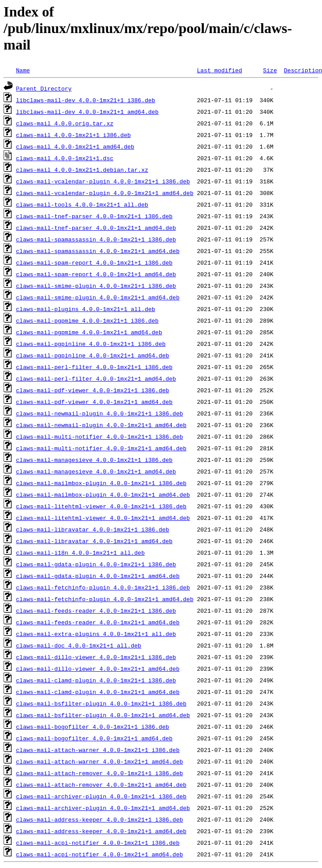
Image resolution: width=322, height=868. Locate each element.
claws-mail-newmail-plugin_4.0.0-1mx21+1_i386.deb (99, 413)
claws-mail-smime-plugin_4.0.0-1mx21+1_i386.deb (96, 286)
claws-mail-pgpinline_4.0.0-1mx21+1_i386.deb (91, 344)
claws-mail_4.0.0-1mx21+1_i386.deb (73, 135)
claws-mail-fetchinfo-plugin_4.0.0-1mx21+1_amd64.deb (105, 599)
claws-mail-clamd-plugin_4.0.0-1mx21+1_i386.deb (96, 680)
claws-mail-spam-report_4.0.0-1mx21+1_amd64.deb (96, 274)
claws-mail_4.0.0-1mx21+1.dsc (65, 158)
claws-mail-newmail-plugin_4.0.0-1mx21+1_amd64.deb (101, 425)
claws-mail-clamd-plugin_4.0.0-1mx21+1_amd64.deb (98, 692)
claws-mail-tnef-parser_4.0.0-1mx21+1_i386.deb (94, 216)
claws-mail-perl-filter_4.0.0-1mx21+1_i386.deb (94, 367)
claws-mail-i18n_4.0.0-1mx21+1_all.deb (80, 552)
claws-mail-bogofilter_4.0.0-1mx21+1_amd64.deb (94, 738)
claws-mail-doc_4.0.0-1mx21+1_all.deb (79, 645)
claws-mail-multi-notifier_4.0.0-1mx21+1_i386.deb (99, 436)
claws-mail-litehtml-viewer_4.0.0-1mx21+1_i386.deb (101, 506)
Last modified (219, 70)
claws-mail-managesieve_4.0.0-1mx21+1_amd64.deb (96, 471)
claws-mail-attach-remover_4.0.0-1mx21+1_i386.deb (99, 773)
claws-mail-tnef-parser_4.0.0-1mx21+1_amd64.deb (96, 228)
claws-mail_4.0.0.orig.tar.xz (65, 123)
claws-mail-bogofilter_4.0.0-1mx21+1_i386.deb (93, 727)
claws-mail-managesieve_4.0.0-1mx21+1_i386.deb (94, 460)
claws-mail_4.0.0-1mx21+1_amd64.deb (75, 146)
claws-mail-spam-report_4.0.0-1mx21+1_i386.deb (94, 262)
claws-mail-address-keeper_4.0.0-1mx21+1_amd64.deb (101, 831)
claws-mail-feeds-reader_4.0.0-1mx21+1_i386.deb (96, 611)
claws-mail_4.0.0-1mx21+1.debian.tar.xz (82, 170)
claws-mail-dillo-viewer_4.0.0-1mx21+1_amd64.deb (98, 669)
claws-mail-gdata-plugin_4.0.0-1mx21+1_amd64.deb (98, 576)
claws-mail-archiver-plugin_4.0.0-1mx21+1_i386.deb (101, 796)
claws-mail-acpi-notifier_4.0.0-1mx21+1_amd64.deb (99, 854)
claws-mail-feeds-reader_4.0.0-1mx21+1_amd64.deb (98, 622)
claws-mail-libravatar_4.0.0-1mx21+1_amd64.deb (94, 541)
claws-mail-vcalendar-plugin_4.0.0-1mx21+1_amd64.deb (105, 193)
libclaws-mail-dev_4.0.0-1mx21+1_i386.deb (86, 100)
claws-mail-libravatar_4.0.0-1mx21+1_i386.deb (93, 529)
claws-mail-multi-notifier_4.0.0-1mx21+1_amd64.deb (101, 448)
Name (23, 70)
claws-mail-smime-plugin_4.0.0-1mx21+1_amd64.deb (98, 297)
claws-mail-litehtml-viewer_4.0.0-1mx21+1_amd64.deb (103, 518)
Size (270, 70)
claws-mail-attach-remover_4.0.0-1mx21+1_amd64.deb (101, 785)
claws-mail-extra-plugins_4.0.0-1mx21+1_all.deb (96, 634)
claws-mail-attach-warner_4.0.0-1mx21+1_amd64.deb (99, 761)
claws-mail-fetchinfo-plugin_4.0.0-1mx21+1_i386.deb (103, 587)
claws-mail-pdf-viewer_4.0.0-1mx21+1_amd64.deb (94, 402)
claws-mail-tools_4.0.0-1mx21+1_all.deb (82, 204)
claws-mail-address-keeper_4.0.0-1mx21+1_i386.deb (99, 819)
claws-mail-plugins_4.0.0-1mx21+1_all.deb (86, 309)
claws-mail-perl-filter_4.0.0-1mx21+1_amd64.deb (96, 378)
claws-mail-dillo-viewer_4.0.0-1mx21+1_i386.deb (96, 657)
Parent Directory (44, 88)
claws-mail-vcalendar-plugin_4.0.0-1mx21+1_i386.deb (103, 181)
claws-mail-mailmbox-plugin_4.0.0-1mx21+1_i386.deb (101, 483)
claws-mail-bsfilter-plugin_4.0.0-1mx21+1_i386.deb (101, 703)
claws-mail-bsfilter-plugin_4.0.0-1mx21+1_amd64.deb (103, 715)
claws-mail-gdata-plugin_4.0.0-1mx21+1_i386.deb (96, 564)
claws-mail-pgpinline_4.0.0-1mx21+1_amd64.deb (93, 355)
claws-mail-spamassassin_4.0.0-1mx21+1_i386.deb (96, 239)
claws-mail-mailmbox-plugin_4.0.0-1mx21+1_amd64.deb (103, 494)
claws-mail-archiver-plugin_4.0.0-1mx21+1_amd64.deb (103, 808)
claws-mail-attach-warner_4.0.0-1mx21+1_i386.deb (98, 750)
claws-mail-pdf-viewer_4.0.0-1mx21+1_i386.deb (93, 390)
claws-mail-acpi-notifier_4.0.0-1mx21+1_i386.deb (98, 843)
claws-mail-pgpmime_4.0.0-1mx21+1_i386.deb (87, 320)
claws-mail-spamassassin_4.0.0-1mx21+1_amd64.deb (98, 251)
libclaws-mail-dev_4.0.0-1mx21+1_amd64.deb (87, 112)
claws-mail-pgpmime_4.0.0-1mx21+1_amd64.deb (89, 332)
